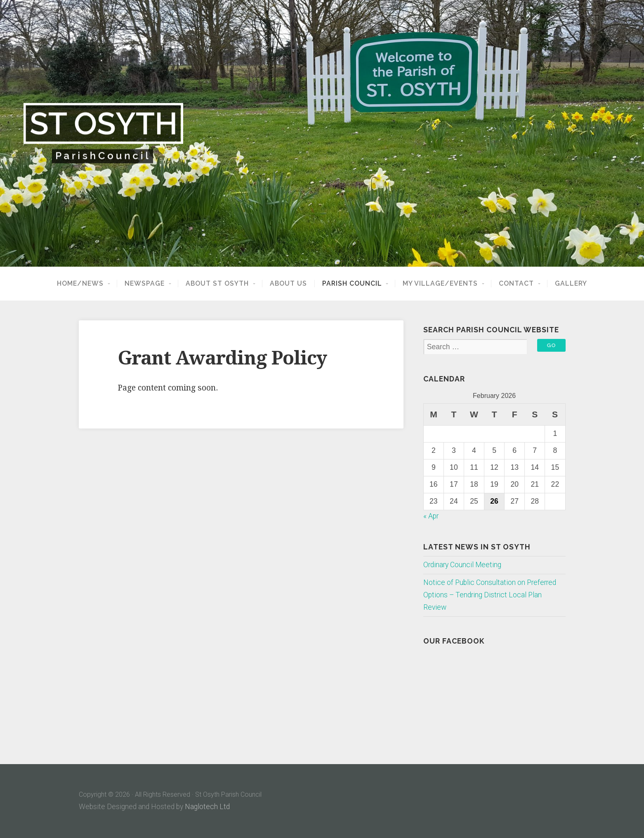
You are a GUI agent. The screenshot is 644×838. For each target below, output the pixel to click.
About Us (288, 284)
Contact (516, 284)
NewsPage (145, 284)
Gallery (571, 284)
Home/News (80, 284)
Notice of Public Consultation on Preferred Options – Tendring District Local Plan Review (490, 595)
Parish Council (352, 284)
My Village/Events (440, 284)
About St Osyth (217, 284)
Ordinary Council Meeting (462, 565)
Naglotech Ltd (207, 807)
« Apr (431, 516)
